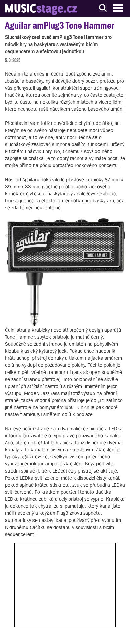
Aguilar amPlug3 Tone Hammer (60, 25)
